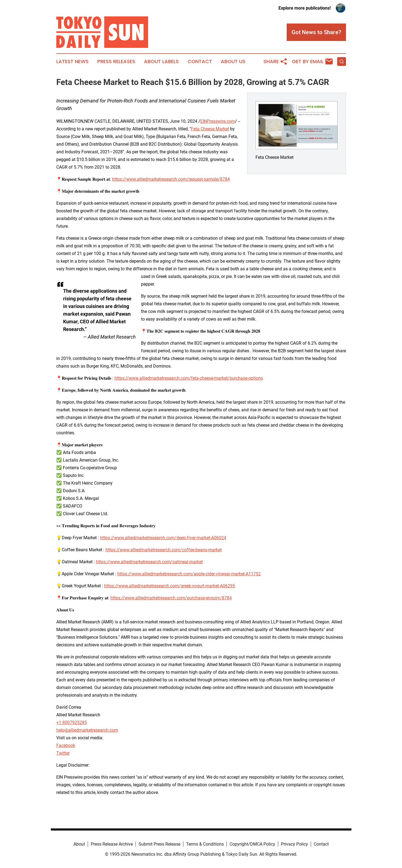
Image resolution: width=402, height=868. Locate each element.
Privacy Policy (294, 844)
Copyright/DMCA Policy (252, 844)
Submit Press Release (159, 844)
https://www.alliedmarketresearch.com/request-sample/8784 (171, 179)
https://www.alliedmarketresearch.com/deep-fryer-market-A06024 (163, 538)
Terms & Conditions (205, 844)
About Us (233, 61)
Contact (200, 61)
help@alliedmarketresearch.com (87, 730)
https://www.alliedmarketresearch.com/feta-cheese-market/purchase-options (189, 378)
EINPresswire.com (218, 121)
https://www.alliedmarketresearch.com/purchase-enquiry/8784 (171, 598)
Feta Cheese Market (210, 129)
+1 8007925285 (72, 722)
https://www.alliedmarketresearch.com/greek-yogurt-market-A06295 (170, 586)
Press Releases (116, 61)
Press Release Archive (112, 844)
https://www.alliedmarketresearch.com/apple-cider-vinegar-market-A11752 (189, 574)
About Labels (161, 61)
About (79, 844)
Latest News (72, 61)
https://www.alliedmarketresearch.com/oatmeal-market (149, 562)
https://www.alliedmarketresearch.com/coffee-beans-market (164, 550)
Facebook (66, 745)
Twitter (63, 753)
